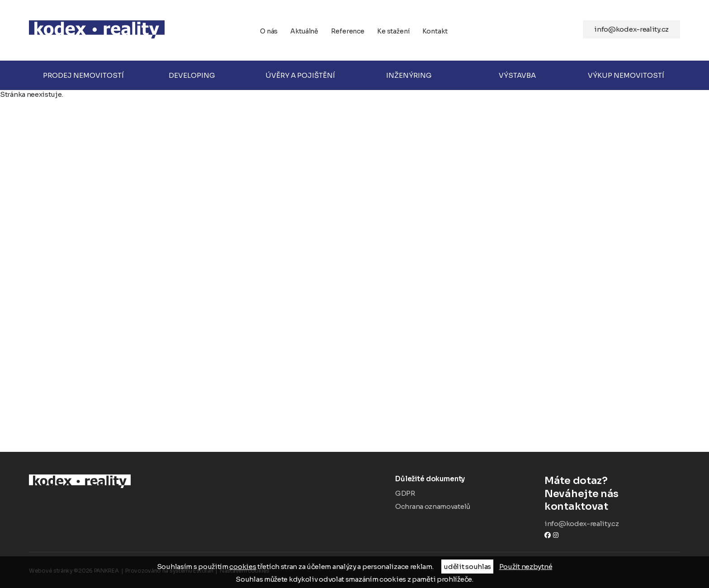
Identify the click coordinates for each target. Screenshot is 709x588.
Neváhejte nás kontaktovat (612, 493)
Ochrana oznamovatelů (433, 506)
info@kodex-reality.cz (631, 29)
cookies (243, 567)
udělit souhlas (467, 567)
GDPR (405, 493)
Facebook (548, 535)
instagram (556, 535)
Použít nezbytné (526, 567)
